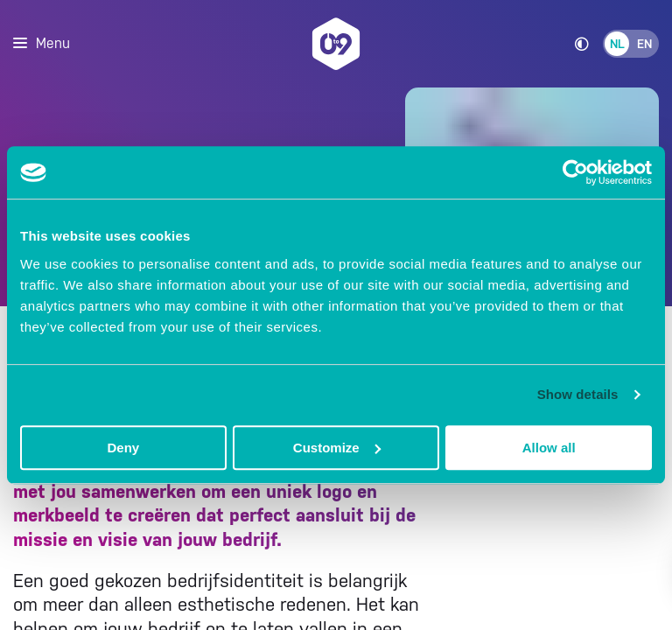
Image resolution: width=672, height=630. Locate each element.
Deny (123, 448)
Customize (337, 448)
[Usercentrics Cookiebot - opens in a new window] (575, 172)
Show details (578, 394)
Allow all (549, 448)
